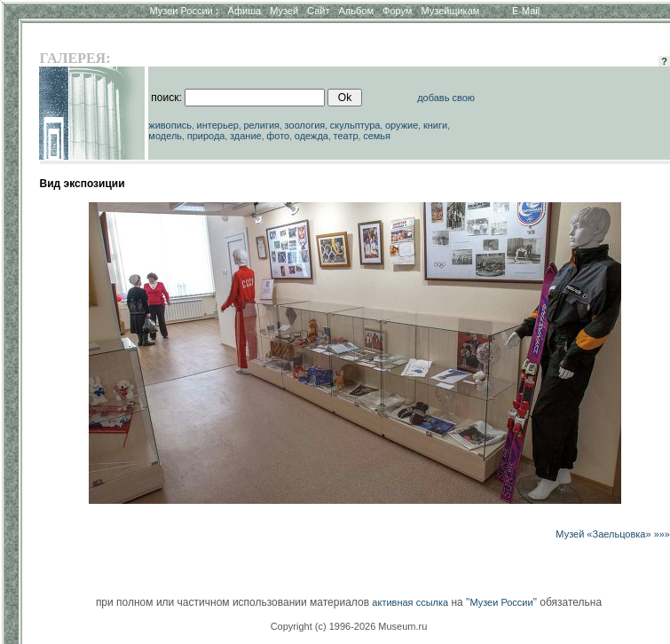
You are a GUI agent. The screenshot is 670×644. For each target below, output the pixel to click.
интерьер (218, 125)
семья (377, 136)
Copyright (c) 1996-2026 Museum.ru (349, 626)
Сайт (318, 11)
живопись (170, 125)
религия (262, 125)
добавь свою (446, 98)
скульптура (355, 125)
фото (278, 136)
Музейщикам (450, 11)
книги (435, 125)
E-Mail (526, 11)
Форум (397, 11)
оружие (402, 125)
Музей (284, 11)
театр (346, 136)
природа (206, 136)
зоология (305, 125)
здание (246, 136)
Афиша (245, 11)
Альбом (356, 11)
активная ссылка (410, 602)
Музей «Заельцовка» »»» (613, 534)
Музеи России (184, 11)
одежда (311, 136)
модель (165, 136)
